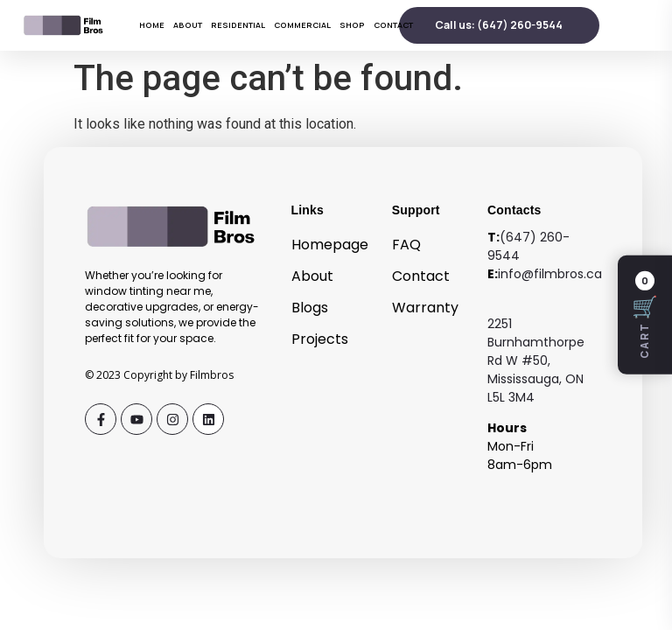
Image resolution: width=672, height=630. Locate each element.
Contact (393, 25)
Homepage (330, 245)
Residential (238, 25)
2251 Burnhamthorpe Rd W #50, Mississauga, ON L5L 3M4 (536, 360)
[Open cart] (645, 315)
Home (152, 25)
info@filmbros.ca (550, 274)
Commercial (302, 25)
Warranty (425, 308)
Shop (352, 25)
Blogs (310, 308)
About (188, 25)
